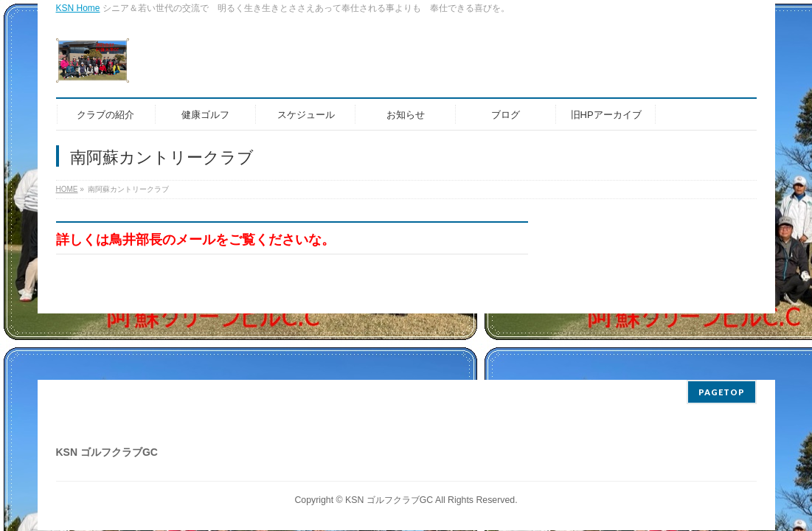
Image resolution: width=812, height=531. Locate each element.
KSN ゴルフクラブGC (389, 500)
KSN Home (78, 8)
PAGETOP (722, 392)
